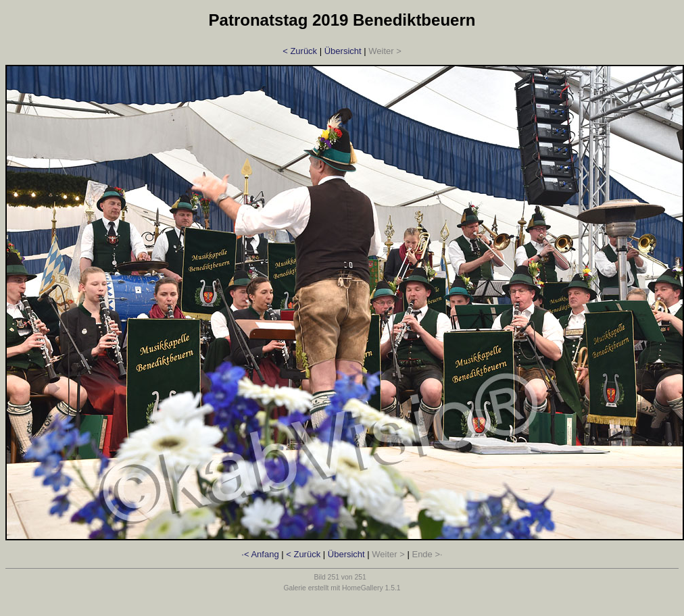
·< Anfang (260, 554)
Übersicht (343, 51)
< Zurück (300, 51)
